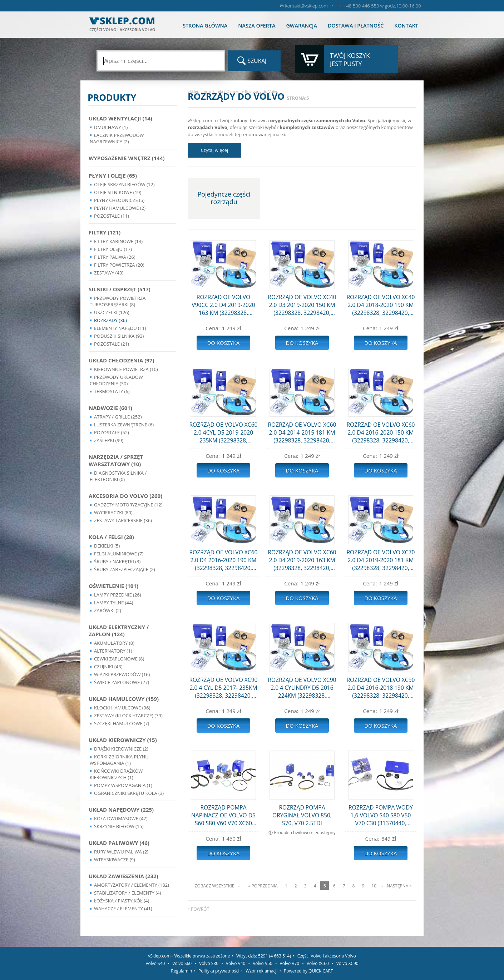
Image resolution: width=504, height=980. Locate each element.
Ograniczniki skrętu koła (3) (129, 793)
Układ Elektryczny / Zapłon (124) (119, 630)
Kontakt (406, 26)
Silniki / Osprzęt (227, 91)
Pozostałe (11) (112, 216)
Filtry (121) (105, 232)
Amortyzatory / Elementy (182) (132, 885)
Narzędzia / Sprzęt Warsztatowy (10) (116, 460)
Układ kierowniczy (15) (123, 740)
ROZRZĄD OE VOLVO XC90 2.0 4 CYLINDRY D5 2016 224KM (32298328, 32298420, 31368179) (302, 688)
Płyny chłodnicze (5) (119, 200)
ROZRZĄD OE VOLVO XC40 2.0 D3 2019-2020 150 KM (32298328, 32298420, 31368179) (302, 305)
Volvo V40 (236, 963)
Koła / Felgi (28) (111, 537)
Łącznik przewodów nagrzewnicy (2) (117, 138)
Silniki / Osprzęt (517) (120, 289)
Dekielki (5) (107, 546)
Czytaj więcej (215, 150)
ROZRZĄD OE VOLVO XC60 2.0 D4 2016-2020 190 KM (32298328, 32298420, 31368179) (223, 560)
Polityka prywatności (219, 971)
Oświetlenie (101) (113, 586)
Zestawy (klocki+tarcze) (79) (128, 716)
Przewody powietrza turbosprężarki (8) (118, 301)
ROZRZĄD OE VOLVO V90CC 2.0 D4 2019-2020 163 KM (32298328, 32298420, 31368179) (223, 305)
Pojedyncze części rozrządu (224, 198)
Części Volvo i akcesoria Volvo (327, 956)
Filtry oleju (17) (113, 249)
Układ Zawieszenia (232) (123, 876)
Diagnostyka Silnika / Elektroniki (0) (118, 476)
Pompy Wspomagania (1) (123, 785)
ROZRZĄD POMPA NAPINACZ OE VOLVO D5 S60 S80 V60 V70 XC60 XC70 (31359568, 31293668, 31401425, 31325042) (223, 815)
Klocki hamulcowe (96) (122, 708)
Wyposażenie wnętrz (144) (127, 158)
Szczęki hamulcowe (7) (122, 723)
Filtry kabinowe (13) (118, 241)
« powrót (198, 909)
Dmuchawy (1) (111, 127)
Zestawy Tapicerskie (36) (123, 520)
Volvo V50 (263, 963)
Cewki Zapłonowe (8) (119, 659)
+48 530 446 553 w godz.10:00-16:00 (382, 6)
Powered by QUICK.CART (308, 971)
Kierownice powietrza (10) (126, 369)
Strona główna (205, 26)
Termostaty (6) (112, 391)
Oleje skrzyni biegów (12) (124, 184)
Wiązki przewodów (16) (122, 674)
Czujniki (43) (108, 667)
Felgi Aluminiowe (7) (119, 554)
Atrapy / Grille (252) (118, 417)
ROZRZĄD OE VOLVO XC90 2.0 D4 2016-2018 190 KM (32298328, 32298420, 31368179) (381, 688)
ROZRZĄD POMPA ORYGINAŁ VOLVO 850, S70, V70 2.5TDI (302, 815)
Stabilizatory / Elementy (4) (128, 893)
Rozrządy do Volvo (262, 91)
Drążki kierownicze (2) (121, 749)
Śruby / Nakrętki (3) (117, 561)
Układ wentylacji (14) (120, 118)
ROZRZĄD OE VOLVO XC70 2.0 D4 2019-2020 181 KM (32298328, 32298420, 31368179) (381, 560)
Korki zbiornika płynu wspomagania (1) (119, 760)
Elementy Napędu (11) (120, 328)
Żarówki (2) (108, 610)
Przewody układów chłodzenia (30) (116, 380)
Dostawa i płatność (356, 26)
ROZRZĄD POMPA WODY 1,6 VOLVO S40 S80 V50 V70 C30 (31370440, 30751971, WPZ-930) (381, 815)
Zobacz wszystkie (215, 886)
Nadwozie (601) (110, 408)
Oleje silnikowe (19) (118, 192)
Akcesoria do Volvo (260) (125, 496)
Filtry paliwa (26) (115, 257)
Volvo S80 (209, 963)
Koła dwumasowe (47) (121, 818)
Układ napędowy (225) (121, 810)
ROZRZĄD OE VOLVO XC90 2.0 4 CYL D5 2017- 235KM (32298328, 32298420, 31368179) (223, 688)
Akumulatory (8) (114, 643)
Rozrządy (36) (110, 320)
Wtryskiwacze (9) (115, 860)
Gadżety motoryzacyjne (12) (128, 505)
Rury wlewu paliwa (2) (121, 852)
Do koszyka (223, 343)
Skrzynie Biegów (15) (119, 826)
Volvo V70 (290, 963)
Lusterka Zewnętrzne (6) (124, 425)
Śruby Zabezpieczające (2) (125, 569)
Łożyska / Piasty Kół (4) (122, 901)
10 (374, 886)
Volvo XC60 (318, 963)
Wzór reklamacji (261, 971)
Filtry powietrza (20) (119, 265)
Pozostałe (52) (112, 432)
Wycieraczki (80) (113, 513)
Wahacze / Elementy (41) (123, 909)
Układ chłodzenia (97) (122, 360)
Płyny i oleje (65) (113, 175)
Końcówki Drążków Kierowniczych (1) (116, 774)
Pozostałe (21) (112, 344)
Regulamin (181, 971)
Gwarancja (301, 26)
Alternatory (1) (113, 651)
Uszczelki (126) (112, 312)
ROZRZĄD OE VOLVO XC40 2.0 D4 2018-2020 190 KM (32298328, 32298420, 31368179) (381, 305)
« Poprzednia (263, 886)
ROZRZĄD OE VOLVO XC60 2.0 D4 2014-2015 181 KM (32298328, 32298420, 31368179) (302, 432)
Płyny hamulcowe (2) (120, 208)
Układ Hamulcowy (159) (124, 699)
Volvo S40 (155, 963)
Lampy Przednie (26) (118, 595)
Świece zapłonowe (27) (122, 682)
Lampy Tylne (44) (113, 603)
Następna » (399, 886)
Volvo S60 (182, 963)
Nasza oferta (257, 26)
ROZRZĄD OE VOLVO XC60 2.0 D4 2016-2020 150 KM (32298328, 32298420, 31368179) (381, 432)
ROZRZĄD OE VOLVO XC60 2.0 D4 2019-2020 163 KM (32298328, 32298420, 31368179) (302, 560)
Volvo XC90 (347, 963)
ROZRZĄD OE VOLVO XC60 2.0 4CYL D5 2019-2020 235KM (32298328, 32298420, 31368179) (223, 432)
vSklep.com (198, 91)
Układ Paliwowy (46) (119, 843)
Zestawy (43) (109, 273)
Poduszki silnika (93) (119, 336)
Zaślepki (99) (109, 440)
